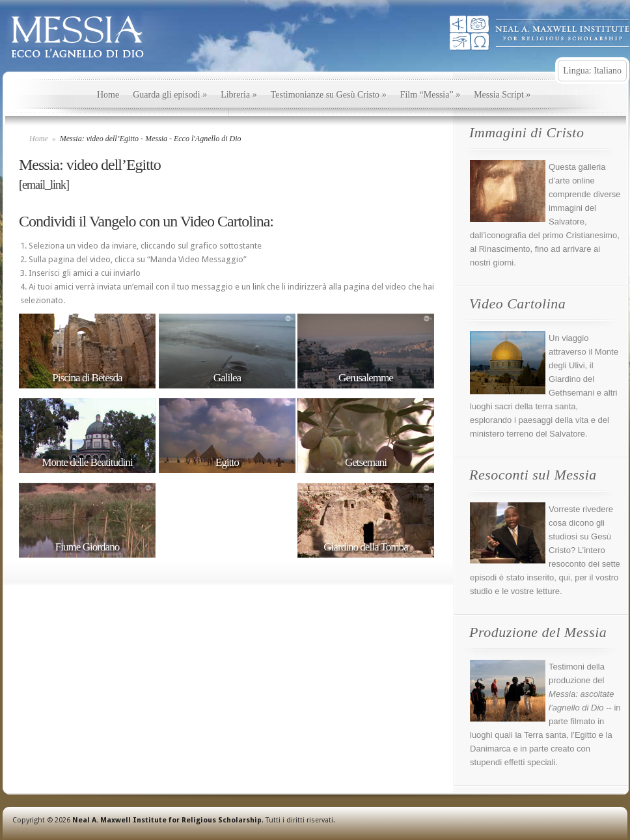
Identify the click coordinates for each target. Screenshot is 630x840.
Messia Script (502, 95)
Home (108, 95)
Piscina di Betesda (87, 378)
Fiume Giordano (88, 547)
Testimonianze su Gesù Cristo (329, 95)
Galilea (227, 378)
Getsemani (366, 463)
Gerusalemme (366, 378)
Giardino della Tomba (365, 547)
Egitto (227, 463)
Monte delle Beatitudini (87, 463)
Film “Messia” (431, 95)
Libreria (239, 95)
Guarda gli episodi (170, 95)
